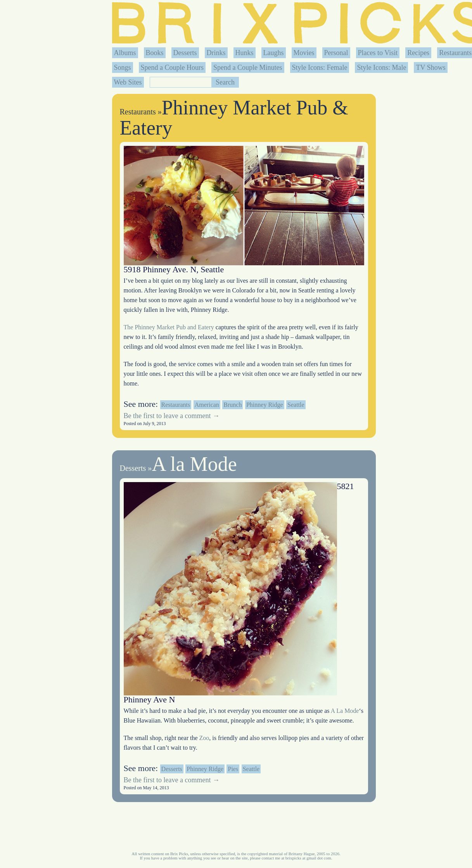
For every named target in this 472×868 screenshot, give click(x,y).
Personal (336, 53)
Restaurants (455, 53)
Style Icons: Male (381, 67)
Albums (125, 53)
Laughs (274, 53)
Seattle (296, 405)
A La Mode (345, 711)
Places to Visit (378, 53)
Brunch (233, 405)
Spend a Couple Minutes (248, 67)
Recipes (418, 53)
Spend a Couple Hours (172, 67)
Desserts (185, 53)
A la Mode (194, 464)
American (207, 405)
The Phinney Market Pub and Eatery (170, 327)
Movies (304, 53)
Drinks (216, 53)
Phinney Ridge (265, 405)
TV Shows (431, 67)
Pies (233, 769)
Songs (123, 67)
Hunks (245, 53)
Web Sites (128, 82)
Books (155, 53)
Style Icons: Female (320, 67)
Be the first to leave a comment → (172, 416)
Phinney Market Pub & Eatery (234, 118)
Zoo (204, 738)
